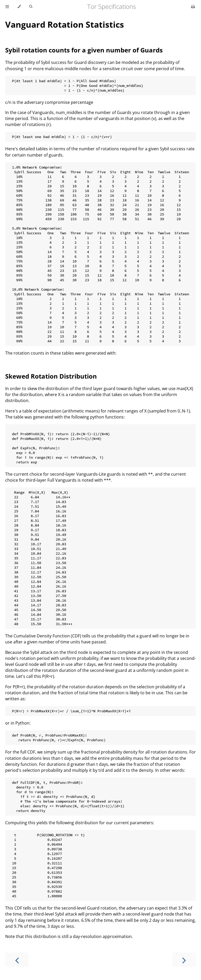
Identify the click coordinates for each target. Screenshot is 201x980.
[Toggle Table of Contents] (7, 7)
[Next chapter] (184, 960)
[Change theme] (19, 7)
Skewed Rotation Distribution (51, 376)
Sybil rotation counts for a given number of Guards (84, 50)
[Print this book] (193, 7)
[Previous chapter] (17, 960)
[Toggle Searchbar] (31, 7)
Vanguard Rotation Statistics (65, 24)
